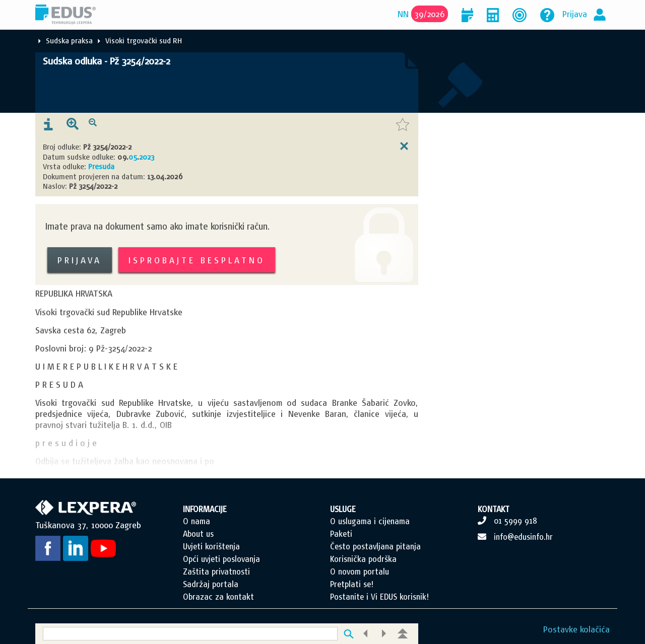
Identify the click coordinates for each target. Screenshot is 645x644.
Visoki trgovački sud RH (144, 41)
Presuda (101, 166)
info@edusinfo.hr (523, 537)
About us (198, 534)
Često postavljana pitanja (375, 546)
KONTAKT (494, 509)
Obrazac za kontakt (218, 597)
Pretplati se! (352, 584)
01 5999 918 (515, 521)
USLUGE (343, 509)
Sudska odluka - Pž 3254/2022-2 (106, 61)
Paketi (341, 534)
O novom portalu (360, 571)
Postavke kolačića (576, 629)
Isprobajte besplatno (197, 260)
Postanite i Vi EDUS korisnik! (379, 597)
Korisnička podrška (363, 559)
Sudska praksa (69, 41)
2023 (147, 157)
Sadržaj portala (211, 584)
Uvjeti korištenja (211, 546)
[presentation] (48, 125)
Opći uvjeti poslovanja (221, 559)
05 (133, 157)
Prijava (575, 14)
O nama (197, 521)
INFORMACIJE (205, 509)
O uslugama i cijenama (370, 521)
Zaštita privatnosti (216, 571)
